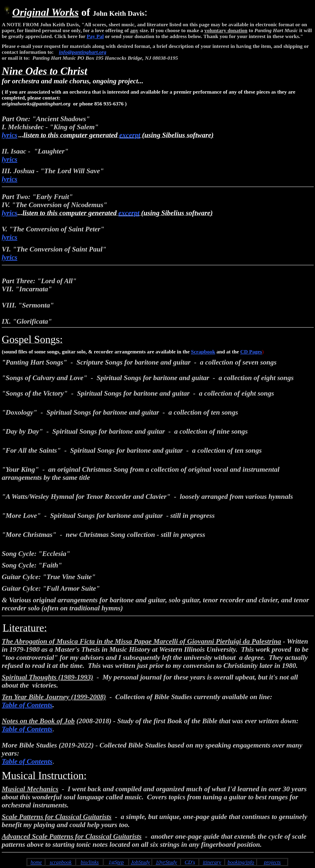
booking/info (241, 862)
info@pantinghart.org (83, 52)
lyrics (10, 135)
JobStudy (140, 862)
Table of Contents (27, 705)
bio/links (90, 862)
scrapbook (61, 862)
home (36, 862)
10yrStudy (166, 862)
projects (272, 862)
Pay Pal (95, 36)
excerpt (130, 135)
